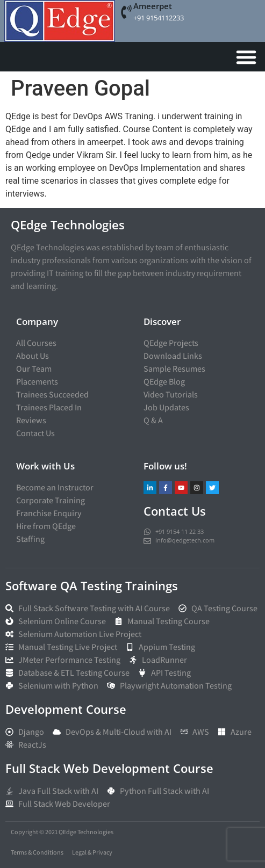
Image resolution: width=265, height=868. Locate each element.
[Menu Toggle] (246, 57)
